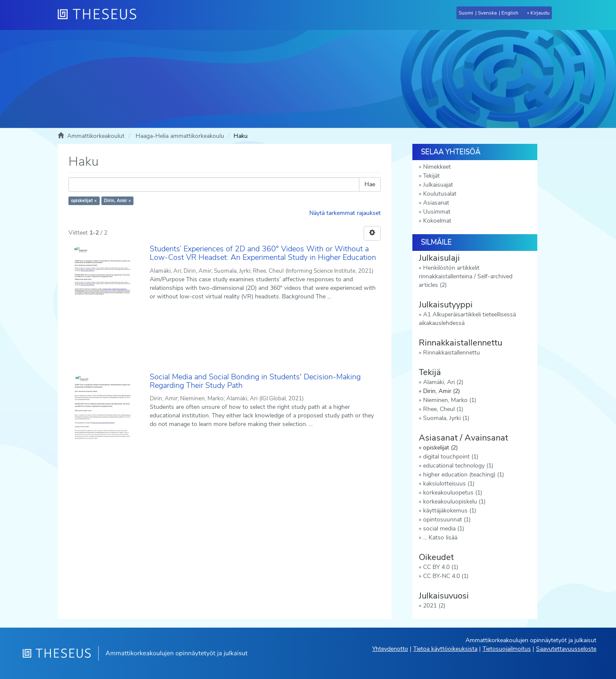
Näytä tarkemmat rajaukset (345, 213)
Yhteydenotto (390, 649)
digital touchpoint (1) (451, 457)
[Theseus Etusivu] (101, 15)
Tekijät (431, 176)
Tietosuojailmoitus (507, 649)
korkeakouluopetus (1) (453, 493)
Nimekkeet (437, 167)
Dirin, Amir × (117, 201)
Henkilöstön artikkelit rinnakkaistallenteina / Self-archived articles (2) (466, 276)
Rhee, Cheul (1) (443, 409)
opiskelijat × (84, 201)
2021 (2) (434, 606)
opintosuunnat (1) (447, 520)
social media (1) (444, 529)
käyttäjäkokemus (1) (450, 511)
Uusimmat (437, 212)
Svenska (487, 13)
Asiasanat (436, 203)
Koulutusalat (440, 194)
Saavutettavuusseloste (566, 649)
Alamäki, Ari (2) (443, 382)
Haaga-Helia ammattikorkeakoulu (180, 136)
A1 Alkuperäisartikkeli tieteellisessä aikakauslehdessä (467, 319)
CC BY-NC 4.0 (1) (446, 576)
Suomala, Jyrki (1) (446, 418)
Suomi (466, 13)
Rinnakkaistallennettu (452, 353)
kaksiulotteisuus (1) (449, 484)
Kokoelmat (437, 221)
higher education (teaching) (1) (463, 475)
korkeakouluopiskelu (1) (454, 502)
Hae (370, 184)
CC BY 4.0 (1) (441, 567)
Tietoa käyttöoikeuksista (445, 649)
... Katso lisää (440, 538)
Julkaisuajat (438, 185)
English (510, 13)
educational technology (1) (458, 466)
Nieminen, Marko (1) (450, 400)
